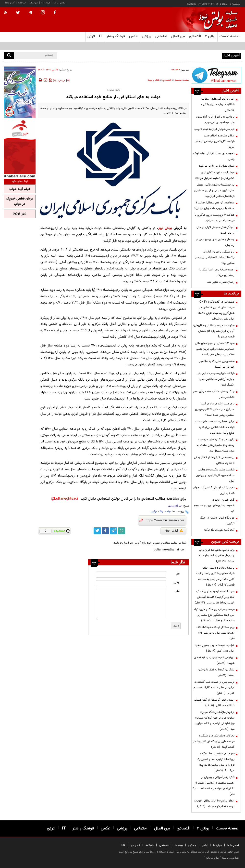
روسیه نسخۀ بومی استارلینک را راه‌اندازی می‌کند (217, 273)
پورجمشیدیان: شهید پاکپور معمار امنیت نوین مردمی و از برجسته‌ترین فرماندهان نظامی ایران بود (214, 190)
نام (178, 574)
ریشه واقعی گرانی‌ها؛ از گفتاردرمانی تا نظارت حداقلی (214, 460)
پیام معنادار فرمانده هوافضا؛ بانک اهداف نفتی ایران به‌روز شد (215, 633)
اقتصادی (167, 80)
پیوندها (34, 3)
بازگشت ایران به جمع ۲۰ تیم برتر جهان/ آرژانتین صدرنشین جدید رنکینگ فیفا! (216, 379)
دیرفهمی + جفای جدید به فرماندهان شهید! (214, 660)
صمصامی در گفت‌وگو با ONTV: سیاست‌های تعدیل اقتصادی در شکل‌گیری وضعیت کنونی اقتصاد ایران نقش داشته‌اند (216, 310)
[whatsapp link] (122, 531)
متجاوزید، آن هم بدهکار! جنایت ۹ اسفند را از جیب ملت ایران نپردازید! (214, 206)
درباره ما (46, 3)
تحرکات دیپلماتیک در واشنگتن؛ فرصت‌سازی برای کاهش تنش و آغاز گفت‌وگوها (214, 741)
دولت (168, 512)
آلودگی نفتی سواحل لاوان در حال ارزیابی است (215, 230)
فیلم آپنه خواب (20, 189)
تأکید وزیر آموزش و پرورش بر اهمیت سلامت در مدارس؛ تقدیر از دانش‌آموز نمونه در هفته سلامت (214, 786)
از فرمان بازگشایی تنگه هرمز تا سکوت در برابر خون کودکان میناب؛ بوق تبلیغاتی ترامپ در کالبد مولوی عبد (215, 721)
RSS (122, 845)
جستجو (192, 845)
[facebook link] (105, 531)
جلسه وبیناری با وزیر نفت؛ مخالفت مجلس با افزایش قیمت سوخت (183, 55)
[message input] (131, 604)
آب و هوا (10, 3)
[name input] (131, 575)
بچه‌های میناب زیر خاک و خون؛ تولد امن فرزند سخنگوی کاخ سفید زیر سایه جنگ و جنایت (214, 615)
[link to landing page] (217, 20)
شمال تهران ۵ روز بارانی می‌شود (217, 166)
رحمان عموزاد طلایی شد (221, 282)
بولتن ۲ (210, 36)
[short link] (165, 521)
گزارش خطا (174, 531)
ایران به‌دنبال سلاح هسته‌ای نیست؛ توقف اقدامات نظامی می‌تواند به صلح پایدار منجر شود (214, 427)
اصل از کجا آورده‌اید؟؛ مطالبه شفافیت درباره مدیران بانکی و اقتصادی (218, 105)
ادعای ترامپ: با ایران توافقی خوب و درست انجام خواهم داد (214, 804)
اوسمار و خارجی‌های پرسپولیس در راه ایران (215, 242)
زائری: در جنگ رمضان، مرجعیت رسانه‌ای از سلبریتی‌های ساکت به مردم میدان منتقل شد (216, 445)
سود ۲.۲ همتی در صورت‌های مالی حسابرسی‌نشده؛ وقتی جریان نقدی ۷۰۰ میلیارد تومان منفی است (215, 349)
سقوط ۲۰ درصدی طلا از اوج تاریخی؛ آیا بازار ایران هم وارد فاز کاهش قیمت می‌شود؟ (214, 331)
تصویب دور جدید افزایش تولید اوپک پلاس (214, 156)
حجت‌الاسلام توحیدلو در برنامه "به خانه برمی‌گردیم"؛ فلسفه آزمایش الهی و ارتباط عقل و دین (215, 597)
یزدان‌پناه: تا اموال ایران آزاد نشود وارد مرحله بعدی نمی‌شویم (215, 120)
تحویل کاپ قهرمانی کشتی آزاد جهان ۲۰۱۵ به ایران (214, 490)
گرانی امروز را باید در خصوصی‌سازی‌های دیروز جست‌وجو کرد (214, 506)
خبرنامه (22, 3)
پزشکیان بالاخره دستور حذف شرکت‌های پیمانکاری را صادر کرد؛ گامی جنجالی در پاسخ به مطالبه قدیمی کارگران (215, 576)
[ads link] (216, 75)
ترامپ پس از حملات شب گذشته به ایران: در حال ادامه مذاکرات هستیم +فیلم (214, 688)
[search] (9, 56)
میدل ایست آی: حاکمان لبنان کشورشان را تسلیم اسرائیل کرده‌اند (215, 175)
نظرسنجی (164, 845)
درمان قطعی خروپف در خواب (20, 201)
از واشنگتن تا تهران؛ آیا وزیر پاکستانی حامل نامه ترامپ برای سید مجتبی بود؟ (214, 257)
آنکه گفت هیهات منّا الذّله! (219, 530)
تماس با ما (59, 3)
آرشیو (205, 845)
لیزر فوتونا (19, 214)
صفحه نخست (229, 36)
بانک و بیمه (153, 80)
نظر (178, 591)
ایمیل (177, 582)
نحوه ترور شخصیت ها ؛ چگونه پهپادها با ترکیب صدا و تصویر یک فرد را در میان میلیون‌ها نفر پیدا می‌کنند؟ (216, 762)
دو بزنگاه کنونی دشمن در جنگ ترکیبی (217, 521)
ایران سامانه (213, 858)
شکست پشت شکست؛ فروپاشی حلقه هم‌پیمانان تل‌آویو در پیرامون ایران (215, 475)
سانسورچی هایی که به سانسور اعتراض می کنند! (217, 364)
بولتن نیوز (165, 228)
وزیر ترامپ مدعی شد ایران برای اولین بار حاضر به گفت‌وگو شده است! (217, 556)
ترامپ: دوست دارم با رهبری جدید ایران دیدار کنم (215, 648)
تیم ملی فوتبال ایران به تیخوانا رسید (214, 129)
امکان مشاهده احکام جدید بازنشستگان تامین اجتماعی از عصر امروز (215, 141)
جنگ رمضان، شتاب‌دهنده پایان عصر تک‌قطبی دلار (214, 394)
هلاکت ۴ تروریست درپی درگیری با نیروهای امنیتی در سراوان (215, 218)
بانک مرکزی (157, 512)
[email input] (131, 583)
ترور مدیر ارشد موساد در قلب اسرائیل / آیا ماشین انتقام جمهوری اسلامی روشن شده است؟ (215, 409)
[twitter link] (97, 531)
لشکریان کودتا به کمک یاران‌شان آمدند (216, 673)
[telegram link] (113, 531)
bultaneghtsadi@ (65, 499)
